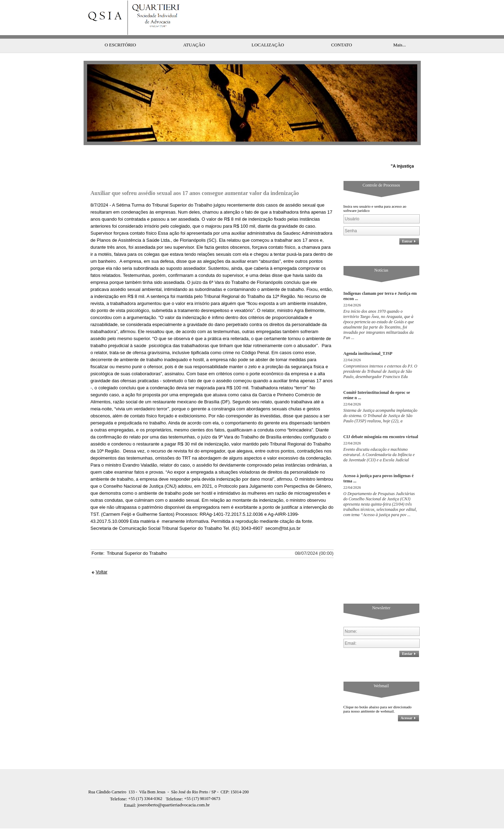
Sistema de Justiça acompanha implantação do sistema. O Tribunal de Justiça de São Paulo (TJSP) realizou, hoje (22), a (381, 402)
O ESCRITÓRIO (120, 31)
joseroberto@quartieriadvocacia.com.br (167, 791)
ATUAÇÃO (194, 31)
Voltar (102, 558)
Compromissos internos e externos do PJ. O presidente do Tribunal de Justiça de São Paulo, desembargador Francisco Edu (381, 357)
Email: (131, 791)
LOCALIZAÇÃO (268, 31)
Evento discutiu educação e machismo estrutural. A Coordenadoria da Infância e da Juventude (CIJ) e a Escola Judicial (379, 441)
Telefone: (119, 785)
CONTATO (342, 31)
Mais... (400, 31)
